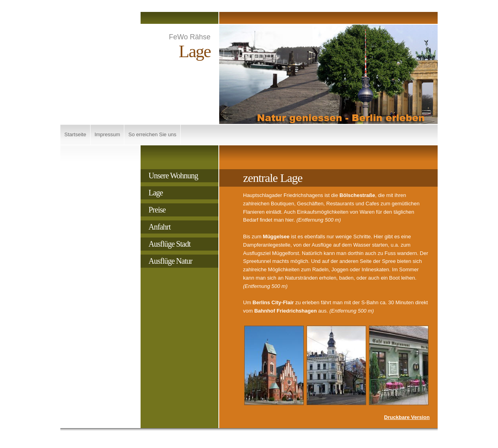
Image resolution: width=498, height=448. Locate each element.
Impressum (107, 134)
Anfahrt (159, 227)
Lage (156, 193)
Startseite (75, 134)
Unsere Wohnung (173, 176)
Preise (157, 210)
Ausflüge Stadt (169, 244)
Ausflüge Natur (170, 261)
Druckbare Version (407, 417)
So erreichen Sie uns (152, 134)
